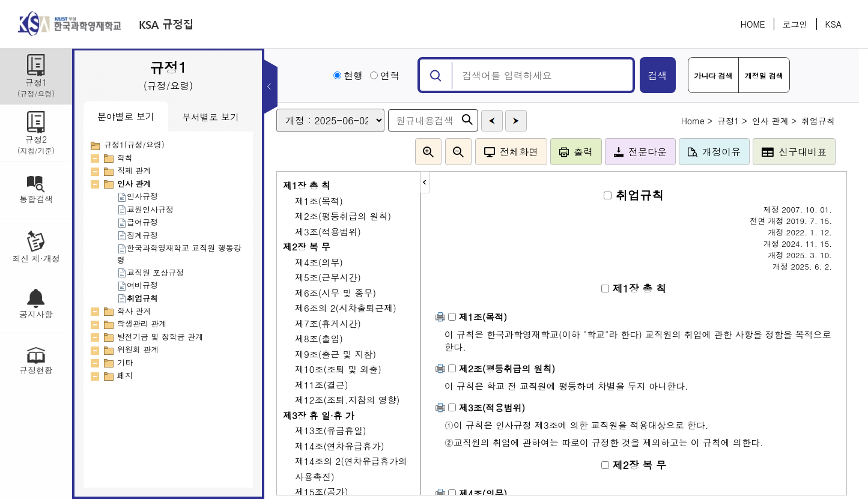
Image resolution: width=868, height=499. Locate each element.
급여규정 (138, 222)
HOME (753, 24)
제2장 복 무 (307, 246)
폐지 (125, 375)
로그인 (795, 24)
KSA (833, 24)
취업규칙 (138, 298)
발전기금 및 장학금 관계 (160, 337)
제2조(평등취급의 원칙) (343, 216)
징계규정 (138, 235)
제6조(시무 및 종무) (335, 293)
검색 (658, 75)
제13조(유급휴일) (331, 430)
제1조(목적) (319, 201)
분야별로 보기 (126, 116)
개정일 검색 (764, 75)
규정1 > (732, 121)
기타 (125, 362)
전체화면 (511, 152)
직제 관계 (134, 170)
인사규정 (138, 196)
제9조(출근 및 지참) (335, 354)
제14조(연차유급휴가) (340, 446)
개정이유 (714, 152)
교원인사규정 (145, 209)
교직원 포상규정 (150, 272)
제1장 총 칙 (307, 185)
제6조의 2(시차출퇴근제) (346, 308)
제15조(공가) (322, 491)
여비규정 (138, 285)
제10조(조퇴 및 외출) (338, 369)
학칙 (125, 158)
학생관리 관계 (142, 323)
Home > (697, 121)
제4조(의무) (319, 262)
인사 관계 (134, 183)
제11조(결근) (322, 385)
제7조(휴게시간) (328, 323)
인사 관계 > (774, 121)
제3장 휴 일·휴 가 (319, 415)
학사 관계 (134, 311)
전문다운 (640, 152)
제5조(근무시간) (328, 277)
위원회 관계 (138, 349)
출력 (576, 152)
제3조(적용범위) (328, 231)
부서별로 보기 (211, 117)
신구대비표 (794, 152)
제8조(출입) (319, 338)
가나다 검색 (714, 75)
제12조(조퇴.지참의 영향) (347, 400)
